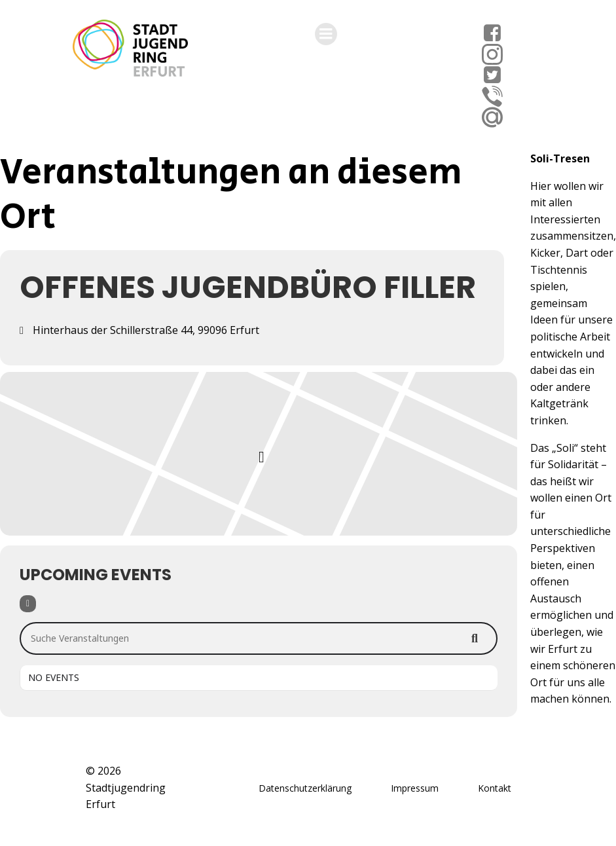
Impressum (415, 788)
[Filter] (28, 604)
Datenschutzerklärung (305, 788)
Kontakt (495, 788)
